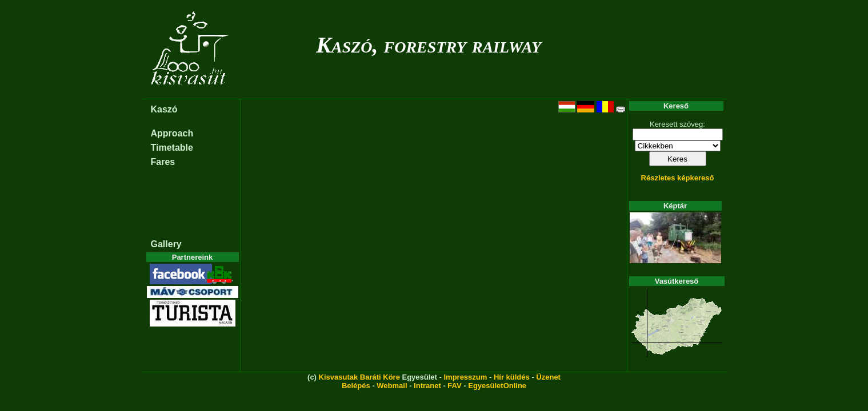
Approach (172, 133)
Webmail (392, 386)
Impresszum (465, 377)
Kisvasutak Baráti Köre (359, 377)
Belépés (356, 386)
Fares (163, 162)
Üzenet (548, 377)
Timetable (172, 148)
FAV (454, 386)
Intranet (427, 386)
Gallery (166, 244)
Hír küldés (512, 377)
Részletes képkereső (678, 178)
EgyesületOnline (497, 386)
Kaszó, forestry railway (429, 45)
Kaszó (164, 109)
